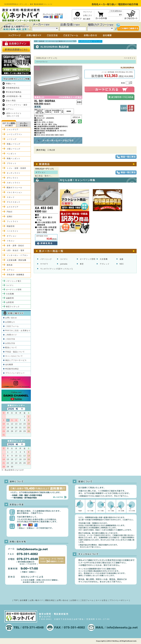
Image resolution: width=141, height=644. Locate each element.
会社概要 (9, 365)
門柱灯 (10, 212)
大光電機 (104, 259)
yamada (64, 264)
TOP (16, 600)
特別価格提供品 (13, 88)
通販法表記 (50, 600)
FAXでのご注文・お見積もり (18, 331)
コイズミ (64, 259)
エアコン (10, 109)
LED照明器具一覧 (14, 96)
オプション (12, 236)
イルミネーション (15, 192)
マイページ (88, 12)
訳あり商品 (11, 101)
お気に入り (88, 15)
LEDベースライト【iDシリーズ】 (14, 115)
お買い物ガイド (36, 600)
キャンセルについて (14, 356)
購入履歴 (87, 19)
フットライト (13, 221)
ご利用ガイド (11, 335)
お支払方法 (10, 343)
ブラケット (12, 163)
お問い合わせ (11, 318)
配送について (11, 348)
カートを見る (101, 600)
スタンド (11, 197)
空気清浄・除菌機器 (15, 275)
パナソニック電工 (14, 281)
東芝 (82, 264)
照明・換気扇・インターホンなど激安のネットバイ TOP (55, 41)
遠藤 (121, 259)
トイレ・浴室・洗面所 (16, 168)
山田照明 (10, 302)
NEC (122, 264)
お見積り (74, 600)
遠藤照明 (10, 298)
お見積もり (10, 322)
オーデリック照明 (88, 259)
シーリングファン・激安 (17, 105)
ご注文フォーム (12, 326)
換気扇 (10, 265)
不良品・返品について (15, 352)
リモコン (11, 241)
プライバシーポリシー (15, 373)
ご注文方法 (10, 339)
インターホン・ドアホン (17, 255)
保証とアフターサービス (16, 360)
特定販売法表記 (12, 369)
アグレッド (105, 264)
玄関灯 (10, 217)
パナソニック (46, 259)
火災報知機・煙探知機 (16, 260)
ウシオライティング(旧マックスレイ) (57, 269)
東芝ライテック (13, 307)
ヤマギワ (44, 264)
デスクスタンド (14, 202)
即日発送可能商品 (14, 92)
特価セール (11, 84)
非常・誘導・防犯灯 (15, 246)
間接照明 (11, 226)
